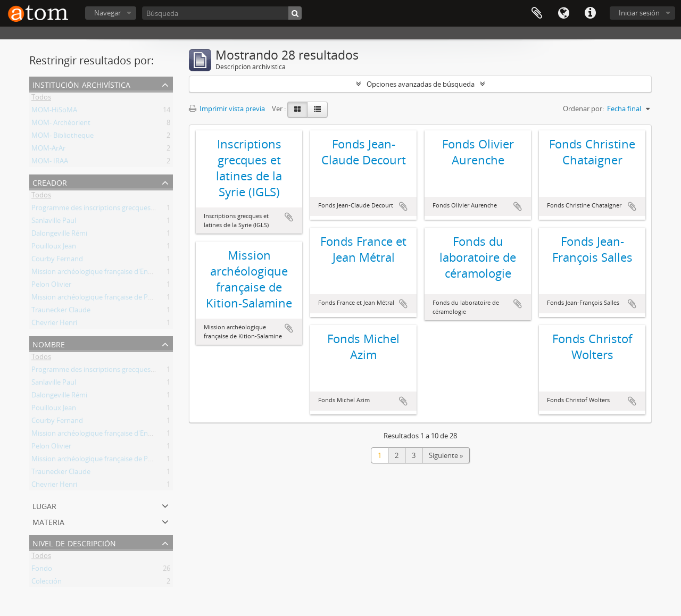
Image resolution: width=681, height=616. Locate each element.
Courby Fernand (57, 261)
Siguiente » (446, 455)
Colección (47, 583)
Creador (50, 182)
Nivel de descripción (74, 542)
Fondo (42, 570)
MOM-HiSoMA (54, 112)
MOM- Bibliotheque (63, 137)
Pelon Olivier (51, 286)
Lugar (44, 505)
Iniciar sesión (639, 13)
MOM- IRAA (50, 163)
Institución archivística (81, 84)
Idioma (563, 13)
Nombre (49, 343)
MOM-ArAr (48, 150)
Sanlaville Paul (54, 222)
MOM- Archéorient (61, 124)
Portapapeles (537, 13)
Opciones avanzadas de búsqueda (421, 84)
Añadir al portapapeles (289, 217)
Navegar (107, 13)
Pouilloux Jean (54, 248)
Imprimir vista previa (227, 109)
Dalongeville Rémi (59, 235)
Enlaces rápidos (590, 13)
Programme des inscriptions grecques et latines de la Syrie (123, 210)
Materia (48, 521)
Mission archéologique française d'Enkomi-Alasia (108, 273)
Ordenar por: (583, 109)
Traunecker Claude (61, 312)
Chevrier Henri (54, 324)
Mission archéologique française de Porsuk (99, 299)
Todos (41, 99)
